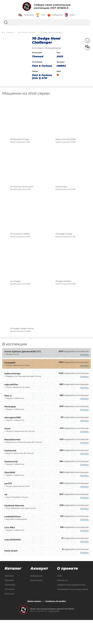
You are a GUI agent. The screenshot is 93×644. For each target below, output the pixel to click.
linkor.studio (54, 635)
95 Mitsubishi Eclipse (20, 144)
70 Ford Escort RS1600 (20, 248)
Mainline (9, 599)
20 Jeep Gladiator (63, 300)
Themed (9, 604)
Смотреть (84, 378)
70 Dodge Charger (64, 248)
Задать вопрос (34, 625)
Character (10, 609)
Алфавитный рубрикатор (71, 609)
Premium (10, 613)
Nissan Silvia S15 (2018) (66, 144)
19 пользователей (53, 48)
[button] (3, 39)
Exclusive (10, 618)
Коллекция (36, 604)
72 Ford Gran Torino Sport (22, 196)
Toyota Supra (61, 196)
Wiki (58, 599)
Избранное (36, 599)
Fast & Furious (42, 66)
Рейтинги (61, 604)
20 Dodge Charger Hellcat (22, 352)
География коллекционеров (72, 613)
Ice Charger (15, 300)
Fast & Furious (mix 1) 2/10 (42, 77)
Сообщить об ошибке (56, 625)
